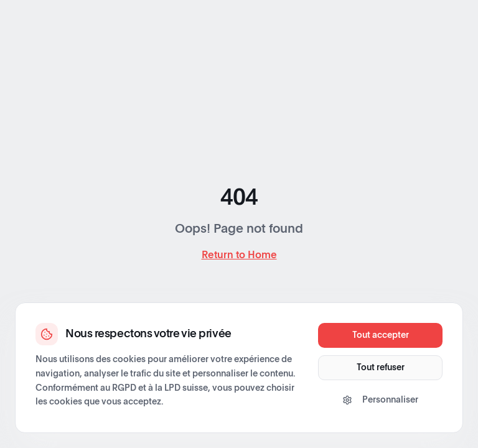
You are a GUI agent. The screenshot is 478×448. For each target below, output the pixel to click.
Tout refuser (381, 368)
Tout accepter (381, 335)
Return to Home (239, 255)
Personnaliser (380, 400)
